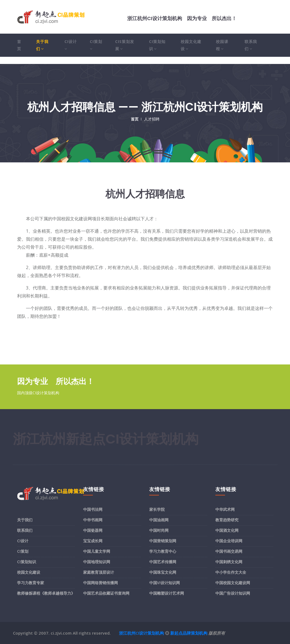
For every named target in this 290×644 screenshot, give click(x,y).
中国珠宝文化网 (163, 572)
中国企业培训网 (229, 541)
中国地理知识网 (97, 562)
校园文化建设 (191, 45)
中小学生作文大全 (231, 572)
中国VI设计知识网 (165, 583)
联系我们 (251, 45)
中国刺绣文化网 (229, 562)
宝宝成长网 (93, 541)
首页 (19, 45)
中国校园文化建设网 (233, 583)
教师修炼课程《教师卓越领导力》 (46, 593)
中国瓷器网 (93, 530)
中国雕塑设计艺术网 (167, 593)
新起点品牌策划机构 (189, 633)
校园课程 (222, 45)
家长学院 (157, 509)
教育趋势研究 (227, 520)
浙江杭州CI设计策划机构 (141, 633)
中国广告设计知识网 (233, 593)
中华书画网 (93, 520)
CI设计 (71, 45)
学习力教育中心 (163, 551)
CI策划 (96, 45)
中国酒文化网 (227, 530)
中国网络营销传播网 (101, 583)
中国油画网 (159, 520)
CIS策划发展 (125, 45)
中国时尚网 (159, 530)
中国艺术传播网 (163, 562)
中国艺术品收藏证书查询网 (106, 593)
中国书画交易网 (229, 551)
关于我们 (42, 45)
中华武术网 (225, 509)
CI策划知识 (157, 45)
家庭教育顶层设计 (99, 572)
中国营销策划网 (163, 541)
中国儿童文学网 (97, 551)
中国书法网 (93, 509)
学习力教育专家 (31, 583)
